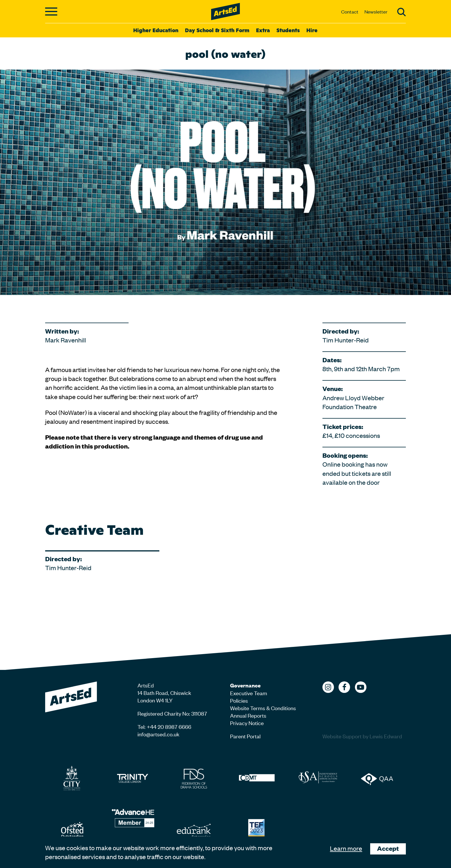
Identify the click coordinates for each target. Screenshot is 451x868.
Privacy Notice (247, 723)
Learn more (346, 848)
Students (288, 30)
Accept (388, 848)
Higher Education (156, 30)
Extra (263, 30)
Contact (350, 12)
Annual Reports (248, 715)
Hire (312, 30)
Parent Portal (245, 736)
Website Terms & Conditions (263, 708)
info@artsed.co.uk (158, 734)
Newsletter (376, 12)
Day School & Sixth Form (217, 30)
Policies (239, 700)
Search (402, 12)
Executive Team (249, 693)
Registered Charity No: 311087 (172, 713)
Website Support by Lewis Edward (362, 736)
